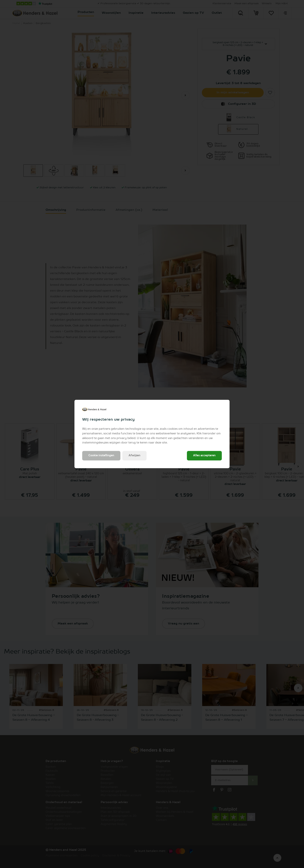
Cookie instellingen (101, 456)
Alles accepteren (204, 456)
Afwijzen (134, 456)
